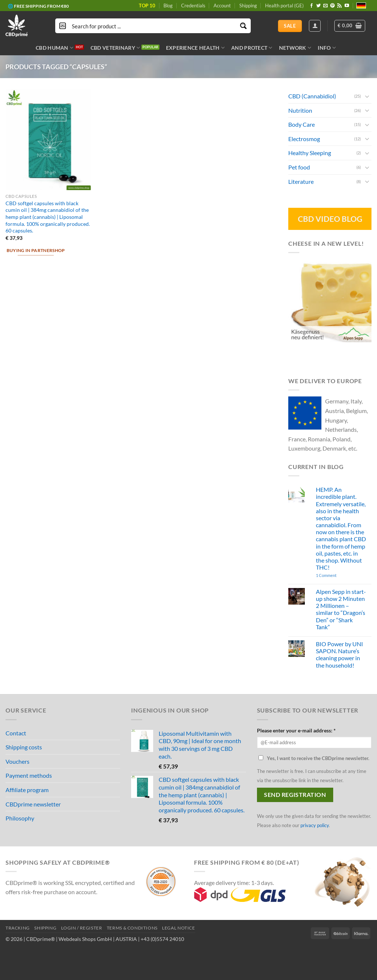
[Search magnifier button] (243, 26)
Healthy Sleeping (310, 153)
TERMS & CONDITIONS (132, 928)
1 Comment (337, 575)
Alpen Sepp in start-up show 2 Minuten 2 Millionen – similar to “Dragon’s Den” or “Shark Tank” (341, 609)
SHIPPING (45, 928)
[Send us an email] (325, 6)
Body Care (302, 124)
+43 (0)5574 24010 (162, 939)
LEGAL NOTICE (178, 928)
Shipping (248, 6)
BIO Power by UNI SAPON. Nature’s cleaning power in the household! (339, 654)
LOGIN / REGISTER (82, 928)
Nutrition (300, 110)
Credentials (193, 6)
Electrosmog (304, 139)
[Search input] (153, 26)
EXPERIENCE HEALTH (195, 48)
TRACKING (18, 928)
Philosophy (20, 818)
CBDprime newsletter (33, 804)
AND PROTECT (252, 48)
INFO (327, 48)
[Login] (315, 26)
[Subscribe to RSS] (339, 6)
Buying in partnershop (36, 250)
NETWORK (295, 48)
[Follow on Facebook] (311, 6)
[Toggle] (367, 96)
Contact (16, 733)
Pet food (299, 167)
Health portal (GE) (284, 6)
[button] (350, 26)
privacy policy (315, 825)
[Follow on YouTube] (347, 6)
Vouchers (17, 761)
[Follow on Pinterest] (332, 6)
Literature (301, 181)
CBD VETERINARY (115, 48)
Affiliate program (27, 790)
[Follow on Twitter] (318, 6)
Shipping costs (24, 747)
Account (222, 6)
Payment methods (29, 775)
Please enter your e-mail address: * (296, 730)
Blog (168, 6)
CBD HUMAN (54, 48)
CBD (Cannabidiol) (312, 96)
